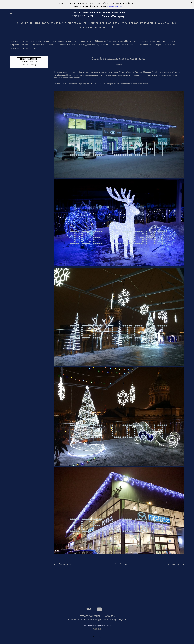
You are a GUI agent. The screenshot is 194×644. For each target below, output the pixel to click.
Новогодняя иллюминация (153, 41)
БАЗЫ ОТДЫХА (73, 23)
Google (97, 629)
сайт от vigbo (97, 637)
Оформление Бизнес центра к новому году (72, 41)
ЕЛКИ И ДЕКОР (130, 23)
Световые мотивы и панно (44, 45)
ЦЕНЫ (111, 27)
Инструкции (170, 45)
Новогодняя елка (68, 45)
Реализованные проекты (124, 45)
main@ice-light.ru (118, 619)
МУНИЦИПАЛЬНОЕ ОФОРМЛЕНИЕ (44, 23)
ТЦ (85, 23)
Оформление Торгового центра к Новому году (116, 41)
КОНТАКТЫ (147, 23)
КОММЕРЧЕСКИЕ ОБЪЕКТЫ (104, 23)
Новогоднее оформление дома (23, 48)
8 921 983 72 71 (76, 619)
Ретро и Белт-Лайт (166, 23)
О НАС (20, 23)
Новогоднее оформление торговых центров (30, 41)
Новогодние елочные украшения (94, 45)
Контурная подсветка (93, 27)
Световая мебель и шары (150, 45)
